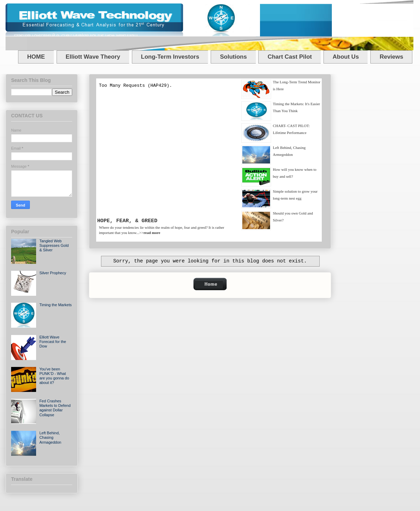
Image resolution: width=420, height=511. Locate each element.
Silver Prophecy (53, 273)
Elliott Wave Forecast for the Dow (53, 342)
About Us (346, 57)
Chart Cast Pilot (290, 57)
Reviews (392, 57)
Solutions (233, 57)
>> (150, 233)
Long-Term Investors (170, 57)
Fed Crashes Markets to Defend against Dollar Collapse (55, 408)
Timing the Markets (55, 305)
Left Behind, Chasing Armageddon (50, 437)
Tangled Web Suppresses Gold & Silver (54, 245)
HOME (36, 57)
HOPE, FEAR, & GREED (127, 221)
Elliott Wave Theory (93, 57)
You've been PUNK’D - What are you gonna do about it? (54, 376)
